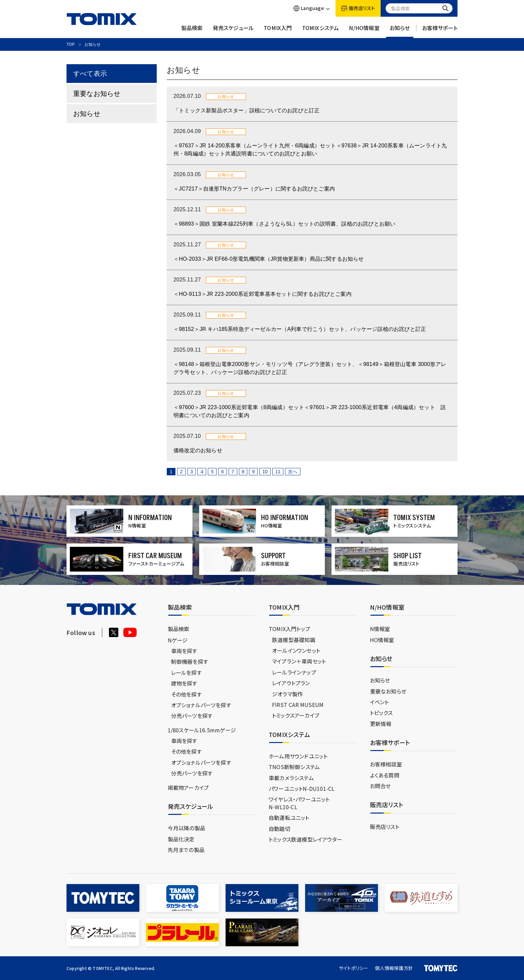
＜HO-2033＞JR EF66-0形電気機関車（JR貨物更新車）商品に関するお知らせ (269, 259)
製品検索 (192, 31)
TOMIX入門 (278, 31)
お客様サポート (440, 31)
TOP (71, 44)
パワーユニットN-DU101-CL (302, 788)
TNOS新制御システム (294, 767)
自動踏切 (280, 829)
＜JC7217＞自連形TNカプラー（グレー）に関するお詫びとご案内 (254, 189)
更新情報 (381, 724)
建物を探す (184, 683)
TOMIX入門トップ (289, 629)
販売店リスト (385, 827)
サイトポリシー (354, 968)
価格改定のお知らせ (198, 450)
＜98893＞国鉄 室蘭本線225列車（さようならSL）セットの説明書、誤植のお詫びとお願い (284, 224)
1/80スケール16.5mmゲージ (202, 730)
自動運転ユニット (289, 818)
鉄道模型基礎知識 (294, 640)
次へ (293, 472)
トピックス (381, 713)
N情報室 (380, 629)
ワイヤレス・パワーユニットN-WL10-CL (299, 803)
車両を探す (184, 651)
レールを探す (186, 672)
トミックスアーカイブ (296, 715)
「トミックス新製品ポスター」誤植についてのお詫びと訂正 (246, 110)
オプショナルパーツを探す (201, 705)
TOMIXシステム (321, 31)
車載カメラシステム (291, 778)
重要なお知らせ (97, 94)
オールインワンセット (296, 650)
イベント (379, 702)
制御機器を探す (189, 661)
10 (265, 472)
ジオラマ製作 (287, 694)
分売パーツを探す (192, 716)
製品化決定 (181, 839)
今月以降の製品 (186, 828)
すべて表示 (90, 74)
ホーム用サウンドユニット (298, 756)
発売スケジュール (233, 31)
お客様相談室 (386, 764)
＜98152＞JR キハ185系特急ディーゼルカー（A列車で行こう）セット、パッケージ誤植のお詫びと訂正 (300, 329)
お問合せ (380, 786)
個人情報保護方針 (394, 968)
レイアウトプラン (291, 683)
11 (278, 472)
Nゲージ (178, 640)
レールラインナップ (294, 672)
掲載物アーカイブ (188, 787)
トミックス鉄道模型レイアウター (305, 839)
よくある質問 (385, 775)
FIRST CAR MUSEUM (298, 705)
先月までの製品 (186, 850)
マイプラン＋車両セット (299, 661)
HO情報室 (382, 640)
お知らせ (400, 31)
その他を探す (186, 694)
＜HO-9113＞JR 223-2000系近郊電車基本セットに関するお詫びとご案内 (263, 294)
